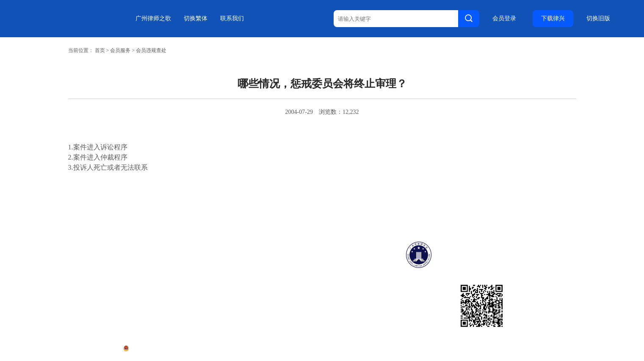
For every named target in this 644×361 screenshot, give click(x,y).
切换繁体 (196, 18)
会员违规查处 (151, 50)
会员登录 (504, 19)
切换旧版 (598, 19)
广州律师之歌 (153, 18)
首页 (100, 50)
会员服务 (120, 50)
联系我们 (232, 18)
